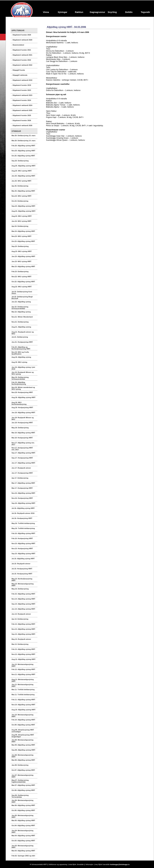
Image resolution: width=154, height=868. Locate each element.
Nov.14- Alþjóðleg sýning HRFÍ (23, 599)
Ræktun (79, 12)
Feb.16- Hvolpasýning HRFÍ (22, 538)
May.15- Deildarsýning (20, 589)
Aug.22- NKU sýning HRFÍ (21, 287)
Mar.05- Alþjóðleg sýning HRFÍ (23, 820)
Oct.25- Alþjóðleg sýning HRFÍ (23, 156)
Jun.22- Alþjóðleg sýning (21, 302)
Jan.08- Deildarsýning (20, 765)
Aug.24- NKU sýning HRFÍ (21, 216)
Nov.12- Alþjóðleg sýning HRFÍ (23, 654)
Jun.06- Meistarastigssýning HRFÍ (22, 801)
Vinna (46, 12)
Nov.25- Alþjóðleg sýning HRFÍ (23, 151)
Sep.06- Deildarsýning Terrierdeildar (20, 796)
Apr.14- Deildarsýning (20, 619)
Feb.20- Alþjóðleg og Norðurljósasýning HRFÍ (21, 348)
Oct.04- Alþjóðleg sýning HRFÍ (23, 825)
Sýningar (62, 12)
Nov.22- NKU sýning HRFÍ (21, 277)
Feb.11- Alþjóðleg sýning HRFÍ (23, 700)
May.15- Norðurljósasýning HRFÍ (22, 580)
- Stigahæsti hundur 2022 (21, 60)
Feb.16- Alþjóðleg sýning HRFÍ (23, 533)
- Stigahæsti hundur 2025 (21, 115)
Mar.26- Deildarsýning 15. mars (23, 136)
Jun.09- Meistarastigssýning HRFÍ (22, 741)
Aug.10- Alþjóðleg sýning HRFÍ (23, 710)
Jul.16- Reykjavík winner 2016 (23, 513)
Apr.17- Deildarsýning (20, 478)
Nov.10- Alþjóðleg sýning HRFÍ (23, 705)
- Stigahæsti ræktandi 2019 (22, 80)
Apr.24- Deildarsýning (20, 226)
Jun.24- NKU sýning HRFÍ (21, 221)
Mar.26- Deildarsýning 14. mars (23, 141)
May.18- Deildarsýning (20, 428)
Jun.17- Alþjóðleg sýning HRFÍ (23, 463)
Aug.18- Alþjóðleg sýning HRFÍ (23, 397)
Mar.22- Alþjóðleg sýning (21, 312)
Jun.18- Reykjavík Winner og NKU (23, 418)
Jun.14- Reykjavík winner (21, 614)
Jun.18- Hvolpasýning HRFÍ (22, 423)
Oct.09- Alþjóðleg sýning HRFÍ (23, 725)
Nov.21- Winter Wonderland (22, 317)
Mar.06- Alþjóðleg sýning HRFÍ (23, 805)
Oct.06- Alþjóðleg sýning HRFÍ (23, 790)
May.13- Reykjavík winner (21, 639)
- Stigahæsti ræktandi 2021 (22, 55)
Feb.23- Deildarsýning (20, 272)
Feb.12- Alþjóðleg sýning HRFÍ (23, 669)
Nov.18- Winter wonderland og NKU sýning (23, 388)
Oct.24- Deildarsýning (20, 201)
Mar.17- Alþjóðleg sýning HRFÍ (23, 483)
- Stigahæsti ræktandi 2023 (22, 95)
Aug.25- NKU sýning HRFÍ (21, 171)
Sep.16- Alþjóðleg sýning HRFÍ (23, 503)
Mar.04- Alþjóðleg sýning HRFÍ (23, 836)
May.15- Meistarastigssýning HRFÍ (23, 585)
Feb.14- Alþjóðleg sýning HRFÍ (23, 624)
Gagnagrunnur (97, 12)
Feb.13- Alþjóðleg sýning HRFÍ (23, 649)
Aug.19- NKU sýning (19, 362)
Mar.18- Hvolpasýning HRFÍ (22, 438)
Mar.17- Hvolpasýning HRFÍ (22, 488)
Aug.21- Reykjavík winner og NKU (23, 333)
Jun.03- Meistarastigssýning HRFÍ (22, 847)
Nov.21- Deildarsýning (20, 322)
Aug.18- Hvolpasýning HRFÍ (22, 407)
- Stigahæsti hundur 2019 (21, 85)
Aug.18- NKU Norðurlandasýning (19, 403)
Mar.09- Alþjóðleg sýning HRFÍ (23, 745)
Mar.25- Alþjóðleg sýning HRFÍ (23, 191)
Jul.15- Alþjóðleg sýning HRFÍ (23, 559)
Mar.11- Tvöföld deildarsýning (23, 690)
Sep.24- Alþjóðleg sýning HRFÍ (23, 206)
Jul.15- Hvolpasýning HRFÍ (22, 569)
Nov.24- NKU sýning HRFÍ (21, 196)
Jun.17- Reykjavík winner (21, 468)
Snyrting (112, 12)
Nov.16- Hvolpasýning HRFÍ (22, 498)
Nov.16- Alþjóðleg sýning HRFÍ (23, 493)
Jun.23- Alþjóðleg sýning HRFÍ (23, 256)
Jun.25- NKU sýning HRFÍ (21, 181)
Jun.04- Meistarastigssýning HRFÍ (22, 831)
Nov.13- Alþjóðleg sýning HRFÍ (23, 629)
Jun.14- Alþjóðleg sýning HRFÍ (23, 609)
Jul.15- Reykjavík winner (21, 564)
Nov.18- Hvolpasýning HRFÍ (22, 392)
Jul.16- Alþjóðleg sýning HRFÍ (23, 508)
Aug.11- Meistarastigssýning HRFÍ (23, 680)
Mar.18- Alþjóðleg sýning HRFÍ (23, 433)
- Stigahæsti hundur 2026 (21, 120)
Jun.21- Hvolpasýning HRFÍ (22, 342)
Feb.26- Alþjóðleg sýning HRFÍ (23, 146)
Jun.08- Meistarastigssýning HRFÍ (22, 756)
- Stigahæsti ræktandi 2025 (22, 110)
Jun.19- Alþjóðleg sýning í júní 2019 (23, 368)
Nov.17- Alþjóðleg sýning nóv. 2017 (23, 444)
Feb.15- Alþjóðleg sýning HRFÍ (23, 594)
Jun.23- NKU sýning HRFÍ (21, 261)
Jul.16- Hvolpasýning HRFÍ (22, 518)
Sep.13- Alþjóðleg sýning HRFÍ (23, 634)
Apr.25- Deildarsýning (20, 186)
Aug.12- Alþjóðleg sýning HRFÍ (23, 659)
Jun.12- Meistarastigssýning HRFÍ (22, 665)
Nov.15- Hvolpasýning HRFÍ (22, 548)
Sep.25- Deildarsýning (20, 161)
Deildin (129, 12)
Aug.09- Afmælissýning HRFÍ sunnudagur (23, 731)
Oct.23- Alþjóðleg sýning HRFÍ (23, 241)
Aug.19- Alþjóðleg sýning (21, 357)
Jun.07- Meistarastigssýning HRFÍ (22, 776)
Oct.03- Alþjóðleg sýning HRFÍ (23, 841)
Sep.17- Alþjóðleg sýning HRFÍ (23, 453)
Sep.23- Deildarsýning (20, 246)
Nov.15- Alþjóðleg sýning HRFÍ (23, 543)
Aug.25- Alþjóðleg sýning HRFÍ (23, 166)
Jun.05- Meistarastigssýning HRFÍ (22, 816)
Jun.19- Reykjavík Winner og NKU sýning (23, 373)
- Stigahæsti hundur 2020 (21, 35)
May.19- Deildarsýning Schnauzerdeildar (20, 378)
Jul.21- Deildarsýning (20, 337)
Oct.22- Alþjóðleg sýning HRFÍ (23, 282)
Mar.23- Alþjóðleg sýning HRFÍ (23, 266)
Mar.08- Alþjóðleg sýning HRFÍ (23, 760)
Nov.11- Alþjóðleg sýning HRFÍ (23, 674)
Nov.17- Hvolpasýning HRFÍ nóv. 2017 (22, 449)
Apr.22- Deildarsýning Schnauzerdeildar (20, 308)
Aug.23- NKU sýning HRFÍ (21, 251)
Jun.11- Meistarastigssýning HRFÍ (22, 685)
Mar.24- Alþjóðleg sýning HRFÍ (23, 231)
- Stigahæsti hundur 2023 (21, 90)
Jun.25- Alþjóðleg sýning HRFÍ (23, 176)
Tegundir (145, 12)
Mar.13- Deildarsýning (20, 644)
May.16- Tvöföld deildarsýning (23, 523)
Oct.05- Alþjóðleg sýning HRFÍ (23, 810)
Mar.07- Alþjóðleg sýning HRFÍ (23, 785)
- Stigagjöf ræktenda (19, 75)
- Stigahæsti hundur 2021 (21, 50)
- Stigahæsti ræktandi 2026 (22, 125)
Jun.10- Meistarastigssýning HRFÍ (22, 716)
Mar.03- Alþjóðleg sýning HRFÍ (23, 851)
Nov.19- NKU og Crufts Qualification (20, 353)
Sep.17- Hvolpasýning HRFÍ (22, 458)
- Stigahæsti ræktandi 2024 (22, 105)
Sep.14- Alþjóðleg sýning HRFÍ (23, 604)
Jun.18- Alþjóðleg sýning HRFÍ (23, 413)
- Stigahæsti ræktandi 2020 (22, 40)
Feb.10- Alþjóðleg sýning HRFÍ (23, 720)
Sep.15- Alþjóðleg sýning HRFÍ (23, 554)
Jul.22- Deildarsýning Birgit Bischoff (22, 298)
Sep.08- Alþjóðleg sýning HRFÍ (23, 750)
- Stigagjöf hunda (18, 70)
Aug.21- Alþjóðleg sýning (21, 327)
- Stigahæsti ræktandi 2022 (22, 65)
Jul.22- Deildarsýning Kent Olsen (22, 293)
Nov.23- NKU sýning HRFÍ (21, 236)
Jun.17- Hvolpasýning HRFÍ (22, 473)
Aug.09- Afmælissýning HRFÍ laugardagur (23, 736)
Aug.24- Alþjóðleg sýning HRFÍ (23, 211)
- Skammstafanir (18, 45)
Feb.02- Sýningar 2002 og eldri (23, 856)
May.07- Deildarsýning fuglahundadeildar (20, 781)
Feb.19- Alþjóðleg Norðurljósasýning (19, 383)
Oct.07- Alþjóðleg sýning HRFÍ (23, 770)
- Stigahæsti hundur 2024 (21, 100)
